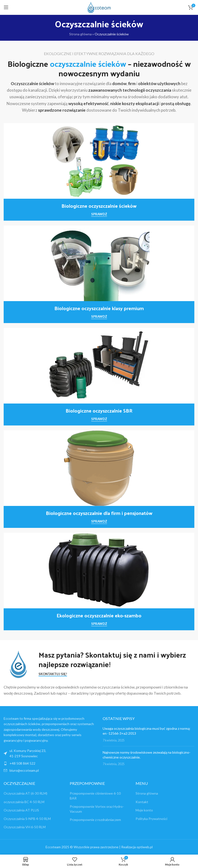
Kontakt (142, 802)
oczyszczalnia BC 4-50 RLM (24, 802)
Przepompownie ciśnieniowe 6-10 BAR (95, 796)
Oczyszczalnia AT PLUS (21, 810)
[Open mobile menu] (6, 7)
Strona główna (80, 34)
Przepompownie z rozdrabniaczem (95, 820)
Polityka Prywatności (151, 819)
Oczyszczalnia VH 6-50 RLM (25, 827)
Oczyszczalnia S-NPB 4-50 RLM (27, 819)
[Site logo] (99, 7)
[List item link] (49, 763)
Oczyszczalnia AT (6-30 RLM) (25, 793)
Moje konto (144, 810)
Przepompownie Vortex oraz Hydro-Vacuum (97, 809)
